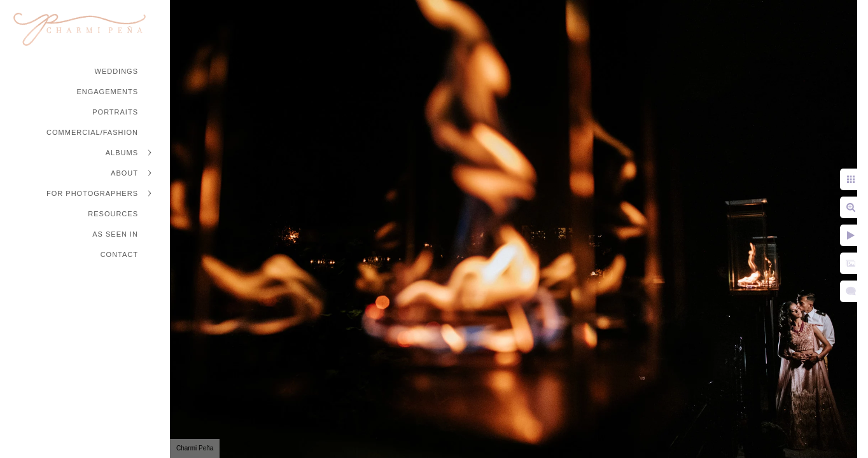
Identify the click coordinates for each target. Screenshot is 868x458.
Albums (122, 153)
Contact (119, 254)
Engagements (107, 92)
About (124, 173)
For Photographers (92, 193)
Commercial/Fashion (92, 132)
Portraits (115, 112)
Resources (113, 214)
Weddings (117, 71)
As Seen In (115, 234)
